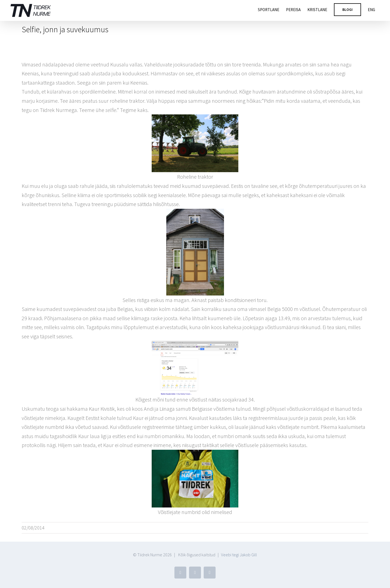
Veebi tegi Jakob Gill (239, 555)
